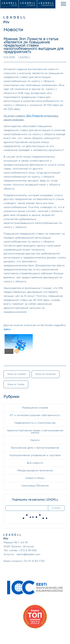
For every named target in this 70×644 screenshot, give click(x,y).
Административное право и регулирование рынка (35, 432)
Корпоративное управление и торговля (35, 455)
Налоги (35, 440)
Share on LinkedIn (17, 374)
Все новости (35, 463)
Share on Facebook (46, 374)
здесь (7, 329)
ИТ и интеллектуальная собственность (35, 415)
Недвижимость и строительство (35, 423)
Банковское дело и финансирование (35, 448)
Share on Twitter (16, 384)
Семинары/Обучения (35, 486)
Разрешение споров (35, 408)
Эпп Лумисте (35, 116)
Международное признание (35, 471)
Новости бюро (35, 478)
